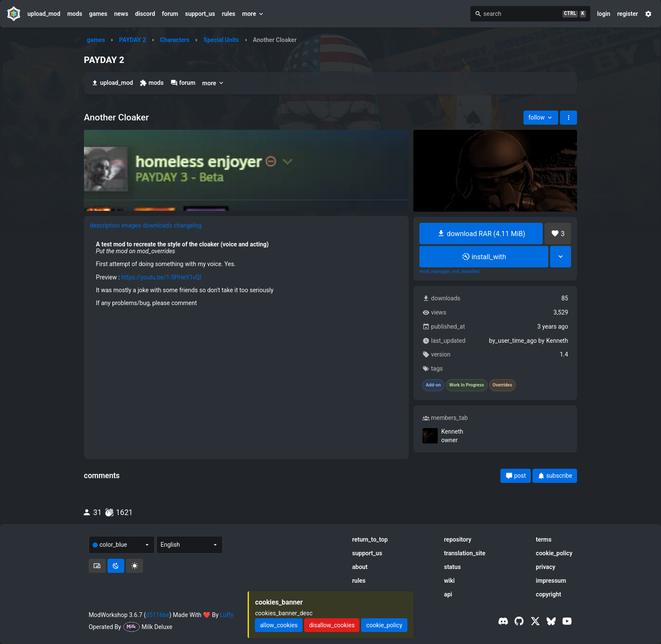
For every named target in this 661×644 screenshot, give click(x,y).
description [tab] (105, 225)
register (628, 14)
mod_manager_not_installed (449, 272)
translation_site (465, 553)
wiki (449, 581)
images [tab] (131, 225)
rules (229, 14)
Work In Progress (467, 385)
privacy (546, 567)
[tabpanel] (247, 274)
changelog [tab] (187, 225)
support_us (200, 14)
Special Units (221, 40)
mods (75, 14)
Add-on (433, 385)
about (360, 567)
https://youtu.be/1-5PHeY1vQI (161, 277)
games (98, 14)
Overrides (502, 385)
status (452, 567)
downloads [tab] (157, 225)
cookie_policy (554, 553)
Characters (175, 40)
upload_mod (44, 14)
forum (170, 14)
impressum (551, 581)
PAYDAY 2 (133, 40)
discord (145, 14)
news (121, 14)
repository (458, 539)
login (604, 14)
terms (544, 539)
